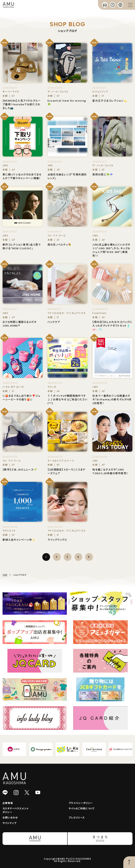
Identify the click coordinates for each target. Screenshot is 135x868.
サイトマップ (9, 823)
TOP (5, 575)
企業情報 (8, 803)
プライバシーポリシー (81, 803)
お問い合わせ (10, 817)
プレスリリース (77, 817)
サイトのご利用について (82, 808)
